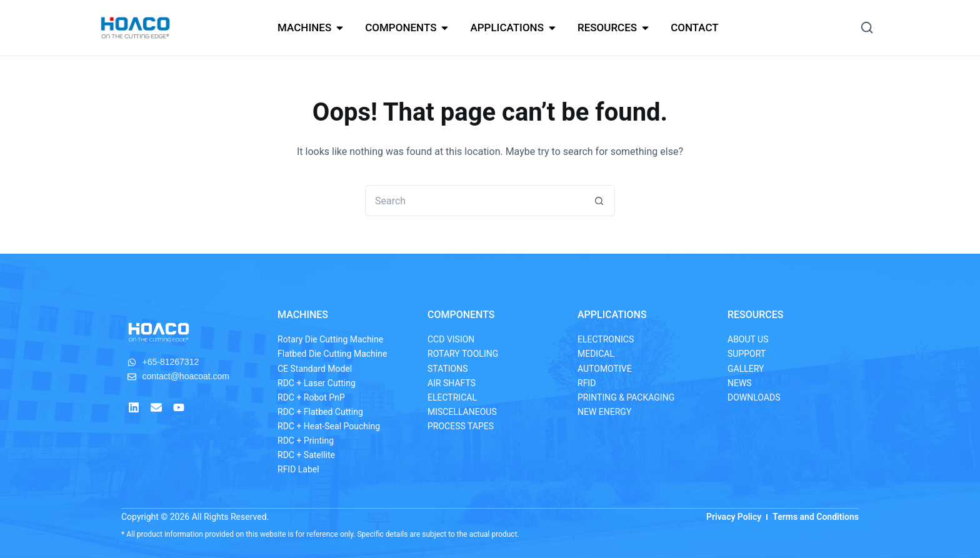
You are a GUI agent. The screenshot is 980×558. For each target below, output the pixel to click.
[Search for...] (474, 201)
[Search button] (599, 201)
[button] (867, 27)
